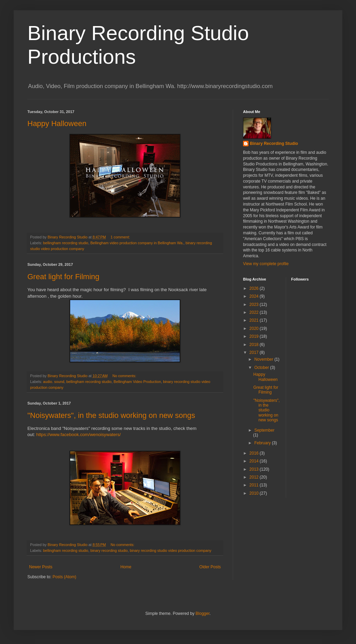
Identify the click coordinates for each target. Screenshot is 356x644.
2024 (255, 296)
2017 (255, 352)
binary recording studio (109, 550)
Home (126, 567)
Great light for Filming (63, 277)
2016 (255, 453)
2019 (255, 336)
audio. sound (54, 382)
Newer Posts (41, 567)
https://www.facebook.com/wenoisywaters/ (79, 435)
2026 (255, 288)
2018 (255, 345)
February (263, 443)
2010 (255, 493)
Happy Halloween (57, 123)
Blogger (202, 614)
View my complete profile (266, 264)
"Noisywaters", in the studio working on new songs (111, 415)
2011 (255, 485)
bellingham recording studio (66, 243)
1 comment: (121, 237)
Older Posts (210, 567)
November (264, 359)
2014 (255, 461)
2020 (255, 329)
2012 (255, 477)
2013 (255, 469)
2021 (255, 320)
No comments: (125, 376)
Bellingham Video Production (137, 382)
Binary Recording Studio (274, 144)
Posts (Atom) (64, 577)
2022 (255, 312)
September (264, 430)
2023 (255, 305)
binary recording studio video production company (170, 550)
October (262, 368)
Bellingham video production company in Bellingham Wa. (137, 243)
